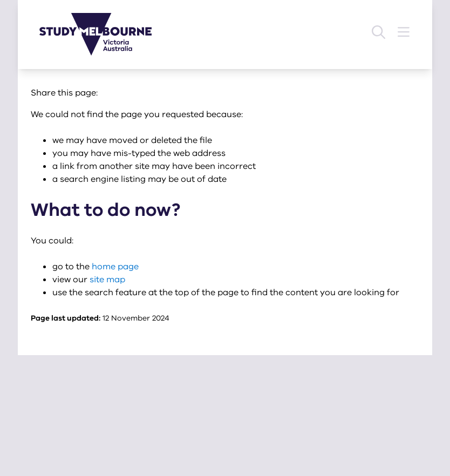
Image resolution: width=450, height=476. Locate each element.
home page (115, 267)
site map (107, 280)
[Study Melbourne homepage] (102, 34)
